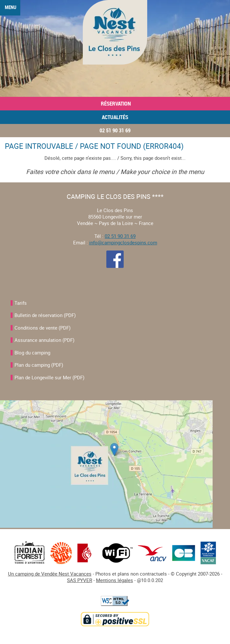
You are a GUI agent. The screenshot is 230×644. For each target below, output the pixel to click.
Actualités (115, 117)
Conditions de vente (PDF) (43, 328)
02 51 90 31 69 (115, 130)
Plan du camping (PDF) (39, 365)
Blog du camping (32, 353)
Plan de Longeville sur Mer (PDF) (49, 377)
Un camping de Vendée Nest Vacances (50, 574)
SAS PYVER (80, 580)
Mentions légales (115, 580)
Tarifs (21, 303)
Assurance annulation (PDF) (44, 340)
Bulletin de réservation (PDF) (45, 315)
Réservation (115, 104)
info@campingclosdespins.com (123, 242)
